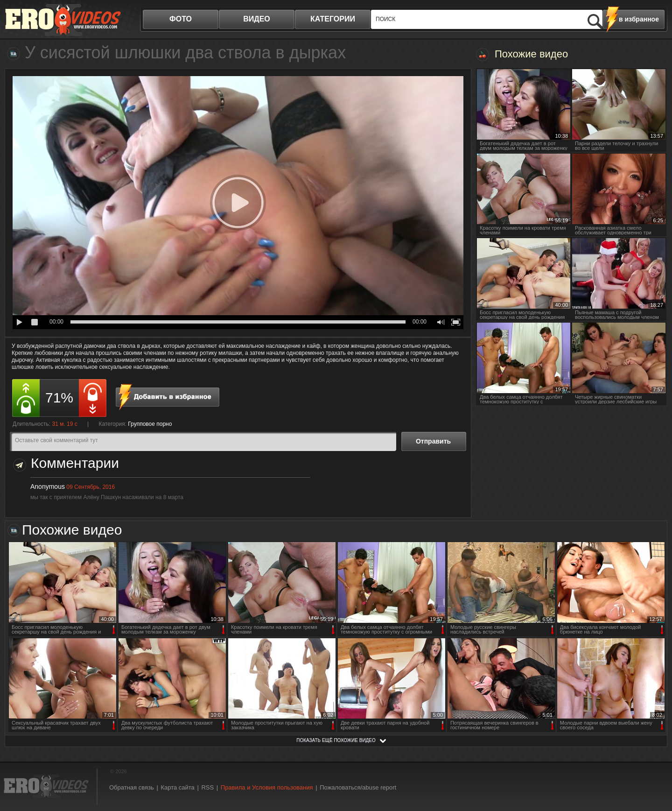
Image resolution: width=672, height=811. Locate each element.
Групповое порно (150, 424)
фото (181, 19)
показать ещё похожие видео (336, 740)
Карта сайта (177, 787)
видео (257, 19)
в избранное (639, 19)
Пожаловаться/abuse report (358, 787)
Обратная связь (132, 787)
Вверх (654, 760)
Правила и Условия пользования (267, 787)
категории (333, 19)
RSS (207, 787)
